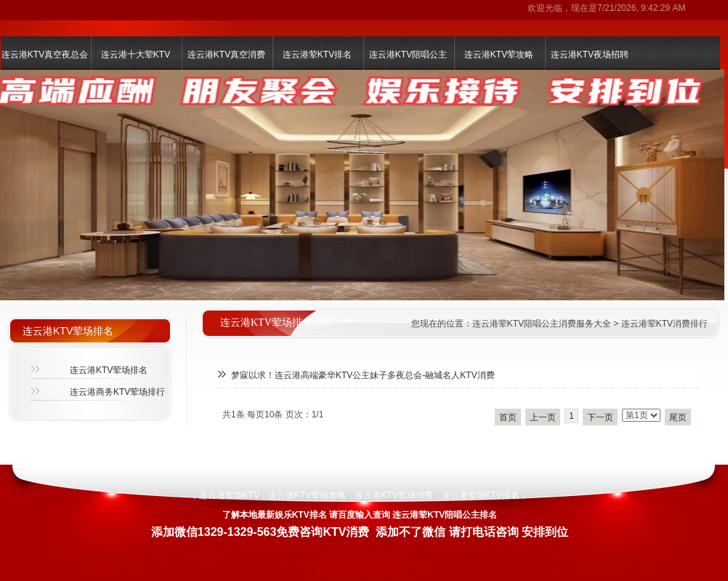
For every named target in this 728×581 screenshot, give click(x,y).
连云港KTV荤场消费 (393, 495)
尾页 (678, 417)
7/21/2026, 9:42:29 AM (641, 8)
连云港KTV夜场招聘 (590, 55)
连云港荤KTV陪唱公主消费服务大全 (542, 324)
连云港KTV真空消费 (226, 55)
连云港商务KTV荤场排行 (117, 392)
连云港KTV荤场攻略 (307, 495)
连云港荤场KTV (229, 495)
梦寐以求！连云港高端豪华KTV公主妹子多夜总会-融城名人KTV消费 (363, 375)
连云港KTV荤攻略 (499, 55)
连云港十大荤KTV (136, 55)
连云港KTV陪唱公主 (408, 55)
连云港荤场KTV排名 (481, 495)
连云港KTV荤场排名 (109, 370)
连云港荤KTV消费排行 (664, 324)
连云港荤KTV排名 (317, 55)
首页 (508, 417)
